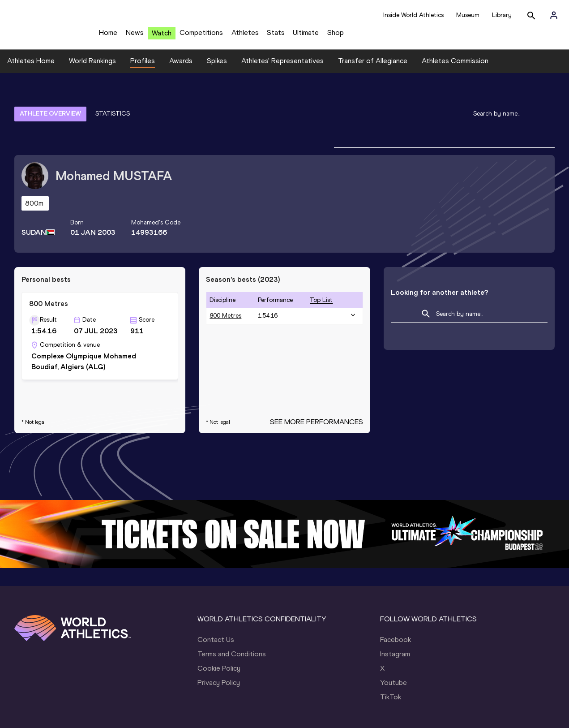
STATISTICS (113, 95)
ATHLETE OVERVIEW (50, 95)
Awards (181, 67)
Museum (468, 15)
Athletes (245, 36)
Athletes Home (31, 67)
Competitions (201, 36)
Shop (336, 36)
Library (502, 15)
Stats (276, 36)
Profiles (143, 67)
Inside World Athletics (413, 15)
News (135, 36)
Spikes (217, 67)
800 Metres (225, 273)
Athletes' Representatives (282, 67)
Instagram (395, 611)
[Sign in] (554, 15)
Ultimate (306, 36)
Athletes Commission (455, 67)
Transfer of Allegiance (373, 67)
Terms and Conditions (232, 611)
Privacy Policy (219, 640)
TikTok (391, 654)
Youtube (394, 640)
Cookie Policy (219, 625)
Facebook (396, 597)
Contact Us (216, 597)
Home (108, 36)
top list (321, 256)
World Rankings (92, 67)
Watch (162, 37)
